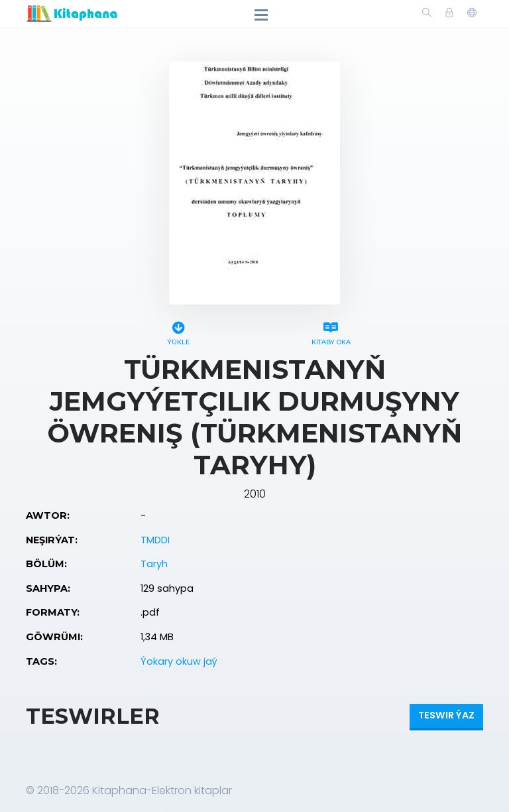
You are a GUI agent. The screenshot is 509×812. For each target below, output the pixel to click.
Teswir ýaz (446, 715)
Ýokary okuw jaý (179, 661)
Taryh (154, 564)
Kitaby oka (331, 331)
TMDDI (155, 540)
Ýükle (178, 331)
